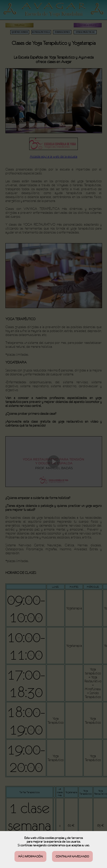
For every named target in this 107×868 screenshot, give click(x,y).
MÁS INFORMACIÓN (30, 856)
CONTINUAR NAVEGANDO (72, 856)
